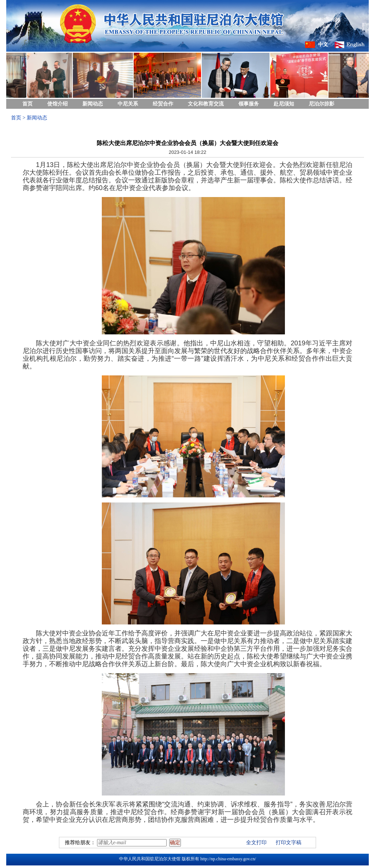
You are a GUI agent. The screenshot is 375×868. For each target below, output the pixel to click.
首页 (27, 104)
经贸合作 (163, 104)
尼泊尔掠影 (322, 104)
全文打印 (256, 843)
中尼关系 (128, 104)
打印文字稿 (289, 843)
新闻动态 (93, 104)
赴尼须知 (284, 104)
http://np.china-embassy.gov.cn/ (228, 859)
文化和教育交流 (206, 104)
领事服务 (249, 104)
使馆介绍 (57, 104)
